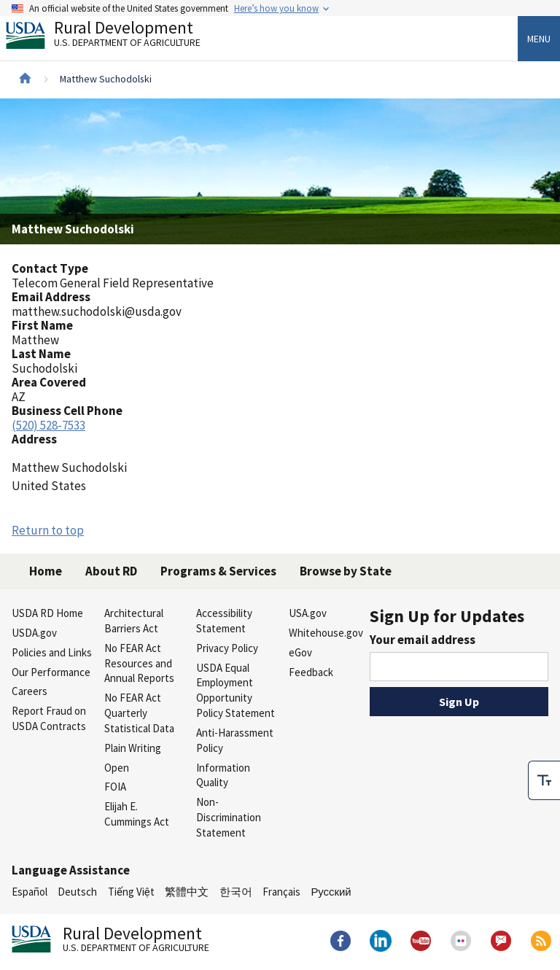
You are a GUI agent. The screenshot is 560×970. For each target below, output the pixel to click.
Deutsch (77, 892)
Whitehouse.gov (326, 633)
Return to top (48, 530)
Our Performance (51, 672)
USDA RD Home (47, 613)
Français (281, 892)
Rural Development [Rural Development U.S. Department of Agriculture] (115, 37)
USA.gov (308, 613)
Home (46, 571)
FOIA (115, 787)
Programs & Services (218, 571)
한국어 (236, 892)
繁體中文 (187, 892)
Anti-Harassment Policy (235, 740)
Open (117, 768)
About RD (111, 571)
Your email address (423, 640)
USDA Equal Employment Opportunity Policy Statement (236, 690)
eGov (300, 652)
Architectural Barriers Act (134, 621)
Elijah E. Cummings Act (137, 814)
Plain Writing (133, 748)
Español (30, 892)
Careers (30, 691)
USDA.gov (34, 633)
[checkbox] (544, 756)
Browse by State (346, 571)
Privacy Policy (227, 648)
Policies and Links (52, 652)
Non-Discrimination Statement (229, 817)
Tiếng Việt (131, 892)
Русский (331, 892)
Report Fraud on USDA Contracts (49, 718)
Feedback (311, 672)
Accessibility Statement (224, 621)
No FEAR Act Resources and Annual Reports (139, 663)
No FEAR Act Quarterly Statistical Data (139, 713)
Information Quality (223, 775)
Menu (539, 39)
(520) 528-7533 (48, 425)
